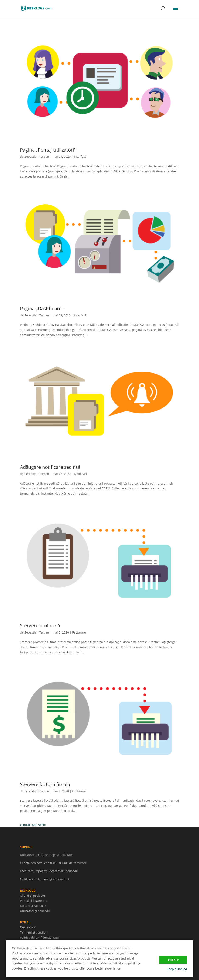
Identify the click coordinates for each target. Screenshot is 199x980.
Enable (173, 960)
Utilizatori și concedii (35, 911)
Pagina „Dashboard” (42, 308)
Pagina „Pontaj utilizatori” (48, 150)
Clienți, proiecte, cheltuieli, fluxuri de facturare (53, 863)
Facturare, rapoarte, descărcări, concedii (49, 871)
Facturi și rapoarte (33, 906)
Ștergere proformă (40, 625)
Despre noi (28, 927)
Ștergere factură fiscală (45, 784)
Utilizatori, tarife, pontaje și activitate (46, 855)
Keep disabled (177, 969)
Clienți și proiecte (32, 896)
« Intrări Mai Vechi (33, 825)
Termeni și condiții (33, 932)
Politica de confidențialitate (39, 937)
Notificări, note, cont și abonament (45, 879)
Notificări (80, 474)
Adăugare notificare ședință (50, 467)
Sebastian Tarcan (37, 157)
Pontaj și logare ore (34, 901)
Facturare (79, 632)
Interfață (80, 157)
